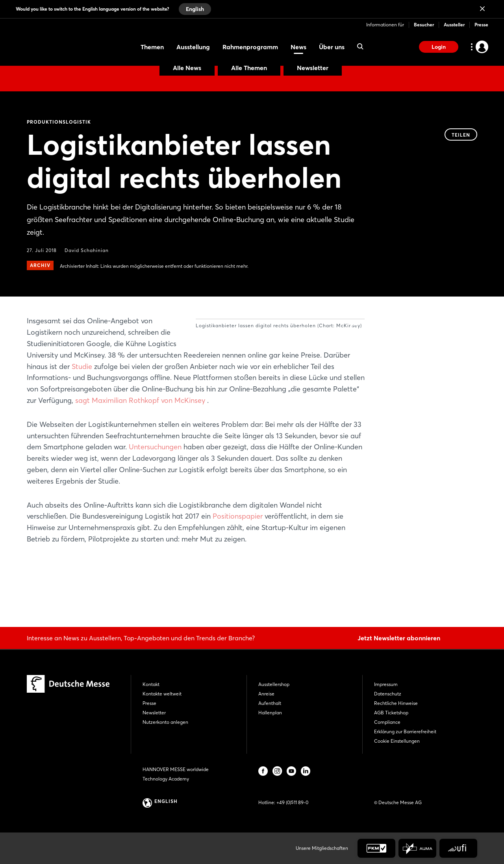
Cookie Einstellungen (397, 741)
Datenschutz (388, 694)
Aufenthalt (270, 703)
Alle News (187, 68)
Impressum (386, 684)
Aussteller (454, 25)
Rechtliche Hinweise (396, 703)
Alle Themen (249, 68)
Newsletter (313, 68)
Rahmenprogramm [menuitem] (250, 47)
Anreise (266, 694)
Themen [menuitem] (152, 47)
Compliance (387, 722)
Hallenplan (270, 713)
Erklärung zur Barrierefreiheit (405, 731)
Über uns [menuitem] (332, 47)
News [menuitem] (298, 47)
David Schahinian (87, 250)
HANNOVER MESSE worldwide (176, 769)
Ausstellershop (274, 684)
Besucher (424, 25)
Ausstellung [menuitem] (193, 47)
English (195, 9)
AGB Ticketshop (391, 713)
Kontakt (151, 684)
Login (439, 47)
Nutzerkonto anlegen (165, 722)
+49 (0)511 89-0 (292, 802)
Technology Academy (166, 779)
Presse (481, 25)
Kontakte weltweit (162, 694)
